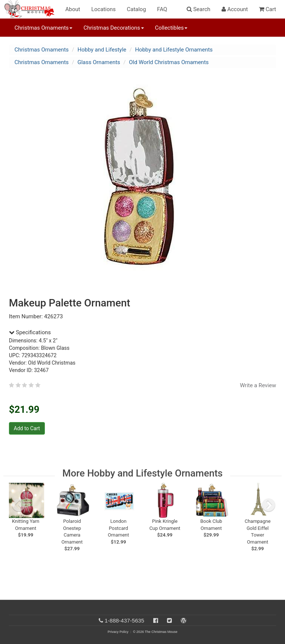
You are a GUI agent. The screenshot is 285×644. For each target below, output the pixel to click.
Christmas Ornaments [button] (43, 28)
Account (235, 9)
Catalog (137, 9)
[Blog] (184, 620)
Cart (268, 9)
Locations (104, 9)
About (73, 9)
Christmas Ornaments (42, 50)
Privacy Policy (118, 632)
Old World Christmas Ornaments (169, 62)
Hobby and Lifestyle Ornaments (174, 50)
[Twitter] (169, 620)
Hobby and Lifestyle (102, 50)
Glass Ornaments (99, 62)
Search (199, 9)
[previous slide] (19, 505)
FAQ (162, 9)
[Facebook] (156, 620)
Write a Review (258, 385)
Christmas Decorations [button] (114, 28)
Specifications (30, 332)
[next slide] (269, 505)
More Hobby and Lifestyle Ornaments (142, 473)
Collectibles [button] (171, 28)
